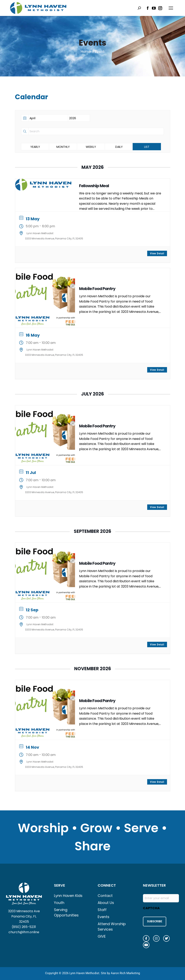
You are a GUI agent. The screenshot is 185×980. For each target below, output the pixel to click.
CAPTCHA (151, 908)
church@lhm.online (24, 932)
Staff (102, 910)
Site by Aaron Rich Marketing (120, 972)
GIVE (102, 936)
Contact (105, 896)
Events (104, 917)
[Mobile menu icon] (171, 8)
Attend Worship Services (112, 927)
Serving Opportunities (66, 912)
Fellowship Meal (94, 186)
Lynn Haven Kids (68, 896)
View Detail (157, 254)
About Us (106, 903)
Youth (59, 903)
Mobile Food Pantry (97, 289)
